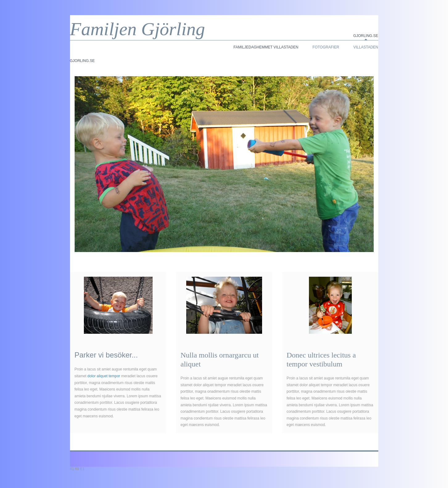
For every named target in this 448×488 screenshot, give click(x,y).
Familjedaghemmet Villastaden (266, 47)
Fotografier (326, 47)
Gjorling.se (366, 36)
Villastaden (366, 47)
